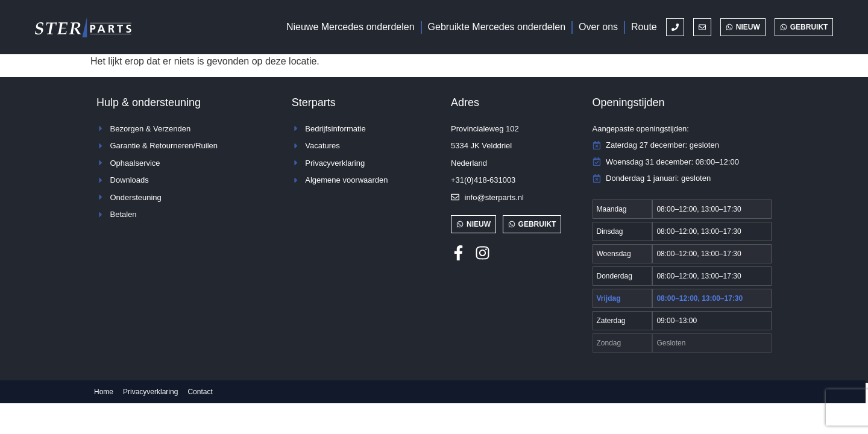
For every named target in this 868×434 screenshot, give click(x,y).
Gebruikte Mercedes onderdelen (497, 27)
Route (644, 27)
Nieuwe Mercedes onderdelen (351, 27)
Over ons (598, 27)
